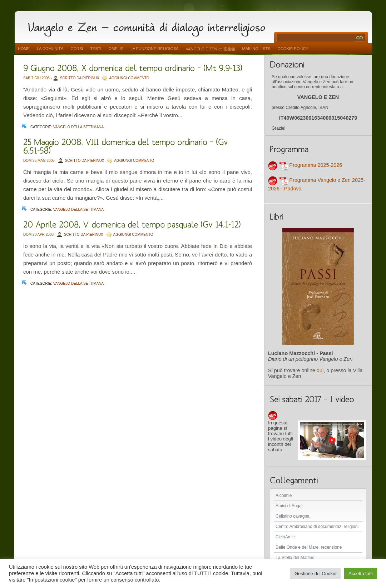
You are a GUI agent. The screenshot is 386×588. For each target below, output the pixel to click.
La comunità (50, 49)
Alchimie (284, 495)
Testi (96, 49)
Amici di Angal (289, 506)
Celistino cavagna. (293, 516)
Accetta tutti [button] (361, 574)
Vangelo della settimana (79, 127)
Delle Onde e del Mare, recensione (309, 547)
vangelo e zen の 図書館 (211, 49)
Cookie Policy (293, 49)
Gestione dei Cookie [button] (315, 574)
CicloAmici (286, 537)
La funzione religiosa (154, 49)
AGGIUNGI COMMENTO (129, 78)
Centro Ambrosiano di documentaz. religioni (317, 527)
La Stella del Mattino (295, 558)
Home (24, 49)
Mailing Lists (256, 49)
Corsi (77, 49)
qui (320, 370)
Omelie (116, 49)
